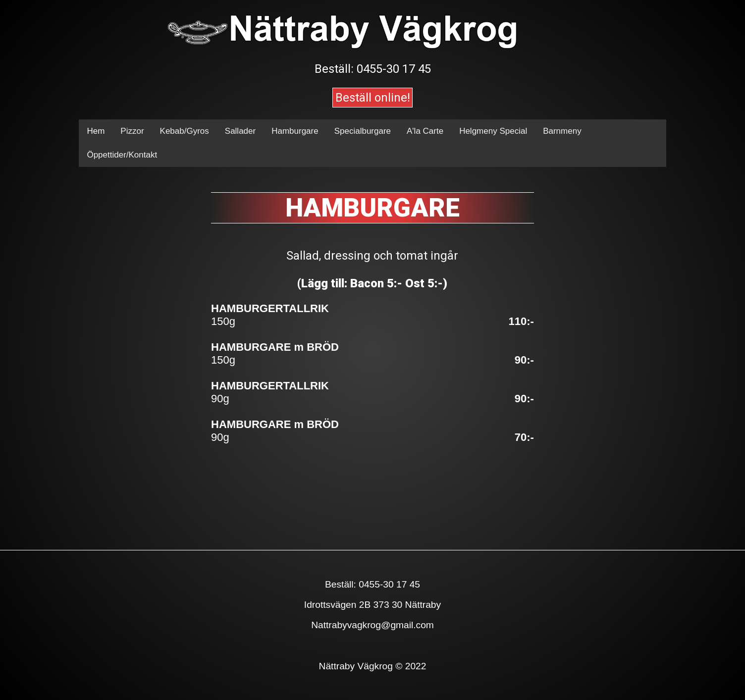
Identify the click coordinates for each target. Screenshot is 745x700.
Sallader (240, 131)
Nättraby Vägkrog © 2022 (373, 666)
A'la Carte (425, 131)
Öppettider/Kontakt (122, 155)
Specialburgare (363, 131)
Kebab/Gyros (185, 131)
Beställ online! (373, 98)
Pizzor (132, 131)
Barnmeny (562, 131)
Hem (96, 131)
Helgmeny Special (493, 131)
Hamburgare (295, 131)
